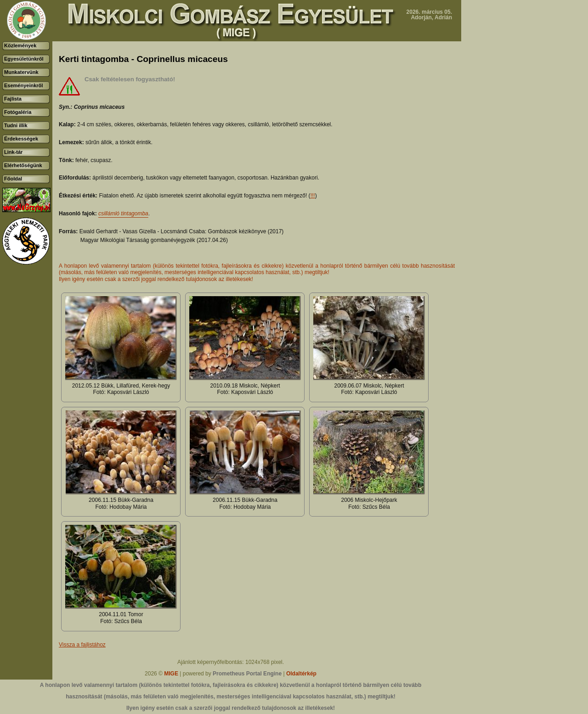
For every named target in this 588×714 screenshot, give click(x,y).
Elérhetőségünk (23, 165)
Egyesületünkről (24, 59)
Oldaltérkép (301, 674)
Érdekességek (21, 139)
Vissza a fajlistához (82, 645)
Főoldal (13, 179)
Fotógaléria (18, 112)
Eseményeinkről (23, 85)
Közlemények (20, 45)
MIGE (171, 674)
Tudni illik (16, 125)
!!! (313, 196)
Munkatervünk (21, 72)
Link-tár (13, 152)
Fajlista (13, 99)
